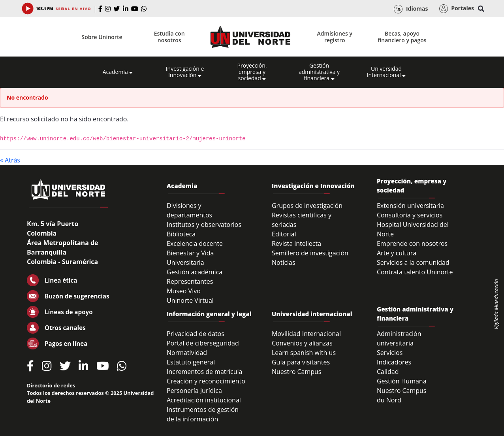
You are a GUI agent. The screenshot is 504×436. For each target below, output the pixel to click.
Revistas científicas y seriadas (302, 220)
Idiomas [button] (411, 9)
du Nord (389, 400)
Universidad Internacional (386, 72)
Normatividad (187, 353)
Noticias (284, 262)
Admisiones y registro (335, 37)
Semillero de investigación (310, 253)
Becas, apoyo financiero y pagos (402, 37)
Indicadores (394, 362)
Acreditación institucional (204, 400)
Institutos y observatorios (204, 225)
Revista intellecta (296, 243)
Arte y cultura (397, 253)
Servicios (390, 353)
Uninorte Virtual (190, 300)
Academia (118, 72)
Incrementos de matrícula (205, 372)
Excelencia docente (195, 243)
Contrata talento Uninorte (415, 272)
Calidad (388, 372)
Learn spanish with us (304, 353)
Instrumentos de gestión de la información (203, 414)
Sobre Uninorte (102, 37)
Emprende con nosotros (412, 243)
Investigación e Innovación (185, 72)
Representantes (190, 281)
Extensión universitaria (410, 206)
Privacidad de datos (196, 334)
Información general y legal (209, 314)
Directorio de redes (51, 385)
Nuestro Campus (297, 372)
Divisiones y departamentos (189, 210)
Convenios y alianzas (302, 343)
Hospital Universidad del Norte (413, 229)
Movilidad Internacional (306, 334)
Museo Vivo (184, 291)
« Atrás (10, 160)
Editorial (284, 234)
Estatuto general (191, 362)
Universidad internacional (312, 314)
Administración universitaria (399, 338)
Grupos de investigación (307, 206)
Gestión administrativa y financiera (319, 72)
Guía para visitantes (301, 362)
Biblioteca (181, 234)
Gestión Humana (402, 381)
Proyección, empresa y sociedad (252, 72)
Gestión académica (195, 272)
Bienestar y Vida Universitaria (190, 258)
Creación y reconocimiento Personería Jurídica (206, 386)
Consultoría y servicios (410, 215)
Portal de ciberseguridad (203, 343)
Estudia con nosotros (169, 37)
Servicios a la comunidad (413, 262)
